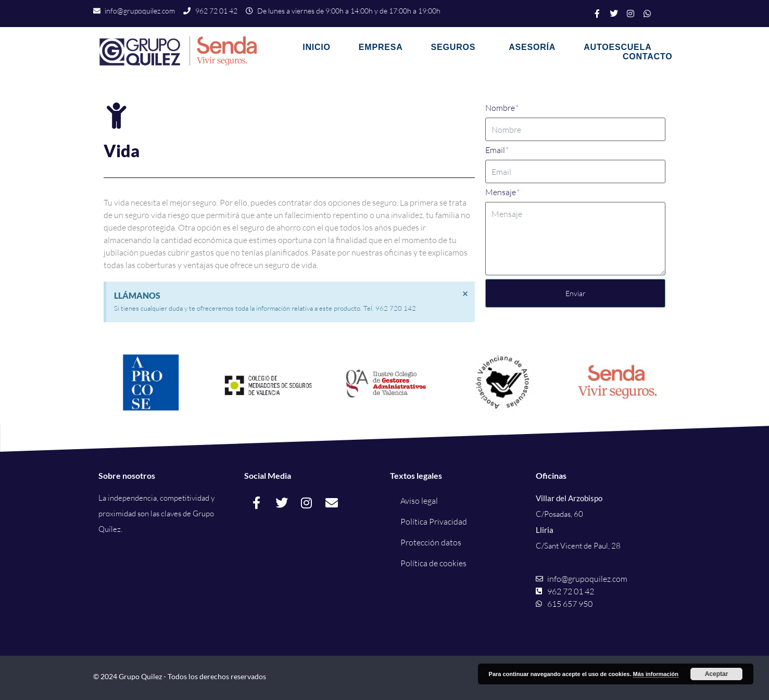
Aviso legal (419, 501)
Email (497, 150)
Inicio (317, 47)
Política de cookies (433, 563)
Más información (656, 674)
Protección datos (431, 542)
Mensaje (502, 192)
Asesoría (532, 47)
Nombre (502, 108)
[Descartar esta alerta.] (465, 294)
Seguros (453, 47)
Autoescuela (617, 47)
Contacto (648, 56)
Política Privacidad (434, 521)
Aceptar (717, 674)
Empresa (381, 47)
